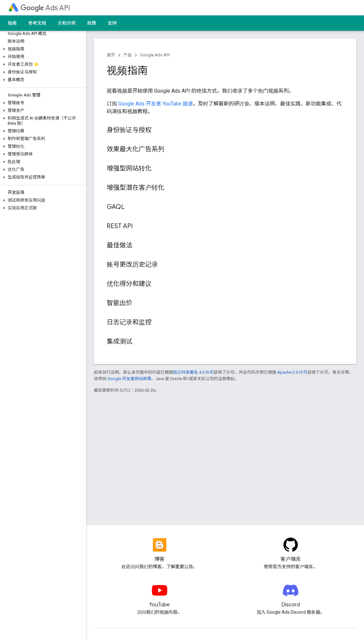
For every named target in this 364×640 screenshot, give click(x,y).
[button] (42, 49)
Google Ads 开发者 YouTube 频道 (156, 104)
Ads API (45, 8)
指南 (12, 23)
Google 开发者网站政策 (129, 379)
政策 (92, 23)
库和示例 (67, 23)
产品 (128, 55)
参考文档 (37, 23)
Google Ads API (155, 55)
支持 (112, 23)
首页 (111, 55)
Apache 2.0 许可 (292, 372)
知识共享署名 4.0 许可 (193, 372)
